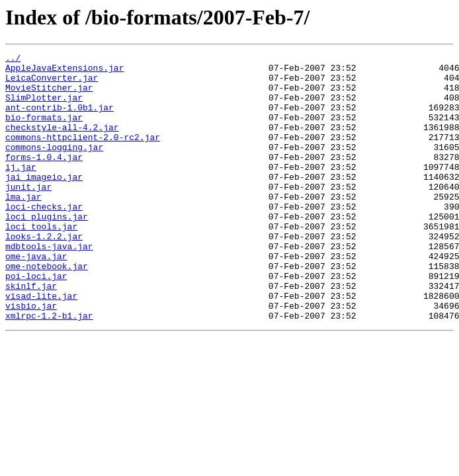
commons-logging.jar (54, 167)
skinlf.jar (31, 333)
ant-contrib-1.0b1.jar (60, 119)
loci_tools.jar (41, 262)
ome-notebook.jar (47, 309)
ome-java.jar (36, 297)
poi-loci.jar (36, 321)
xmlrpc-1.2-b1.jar (49, 369)
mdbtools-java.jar (49, 286)
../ (13, 59)
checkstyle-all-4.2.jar (62, 143)
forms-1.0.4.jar (44, 178)
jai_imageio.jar (44, 202)
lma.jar (23, 226)
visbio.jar (31, 357)
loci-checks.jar (44, 238)
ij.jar (21, 190)
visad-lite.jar (41, 345)
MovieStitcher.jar (49, 95)
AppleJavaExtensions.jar (64, 71)
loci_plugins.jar (47, 250)
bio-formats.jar (44, 131)
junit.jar (28, 214)
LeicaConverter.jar (52, 83)
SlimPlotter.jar (44, 107)
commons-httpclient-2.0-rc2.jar (83, 155)
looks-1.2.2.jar (44, 274)
